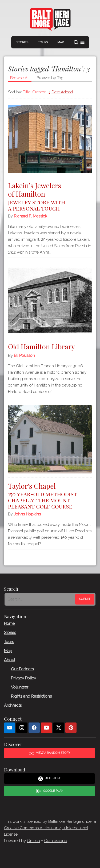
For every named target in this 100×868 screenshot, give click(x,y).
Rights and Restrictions (31, 696)
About (10, 660)
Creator (39, 92)
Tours (43, 42)
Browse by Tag (50, 78)
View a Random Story (50, 753)
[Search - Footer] (40, 599)
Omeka (33, 841)
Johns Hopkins (27, 514)
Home (9, 623)
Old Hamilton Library (41, 347)
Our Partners (22, 669)
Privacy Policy (23, 678)
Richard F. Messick (31, 216)
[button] (79, 42)
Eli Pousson (24, 355)
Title (27, 92)
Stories (22, 42)
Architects (13, 705)
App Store (49, 778)
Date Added (62, 92)
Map (61, 42)
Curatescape (55, 841)
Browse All (20, 78)
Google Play (50, 791)
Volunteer (20, 687)
